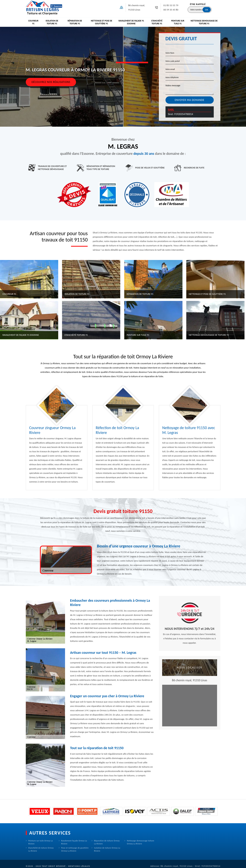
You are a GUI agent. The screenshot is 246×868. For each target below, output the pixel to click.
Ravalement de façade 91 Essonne (131, 22)
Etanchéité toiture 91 (157, 22)
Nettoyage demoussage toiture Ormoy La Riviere (141, 842)
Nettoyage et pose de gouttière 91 (101, 22)
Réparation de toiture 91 (75, 22)
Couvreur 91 (33, 22)
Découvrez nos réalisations (51, 82)
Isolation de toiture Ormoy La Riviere (107, 849)
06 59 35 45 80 (171, 10)
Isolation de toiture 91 (52, 22)
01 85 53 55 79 (171, 5)
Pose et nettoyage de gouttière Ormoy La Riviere (75, 849)
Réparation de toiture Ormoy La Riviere (107, 842)
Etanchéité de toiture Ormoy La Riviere (41, 849)
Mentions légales (79, 866)
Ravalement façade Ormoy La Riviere (74, 842)
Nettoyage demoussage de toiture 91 (204, 22)
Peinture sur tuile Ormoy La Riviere (41, 842)
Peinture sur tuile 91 (178, 22)
